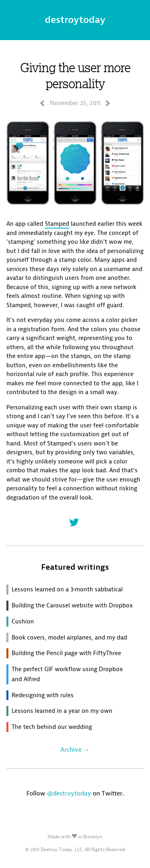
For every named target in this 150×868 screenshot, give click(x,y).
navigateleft (42, 103)
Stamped (57, 224)
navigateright (108, 103)
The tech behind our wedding (52, 727)
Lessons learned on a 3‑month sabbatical (67, 589)
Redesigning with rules (43, 695)
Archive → (75, 750)
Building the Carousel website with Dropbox (72, 605)
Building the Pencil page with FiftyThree (66, 653)
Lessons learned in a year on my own (62, 711)
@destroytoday (69, 793)
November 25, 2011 (75, 103)
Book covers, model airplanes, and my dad (69, 637)
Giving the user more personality (75, 75)
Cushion (23, 621)
